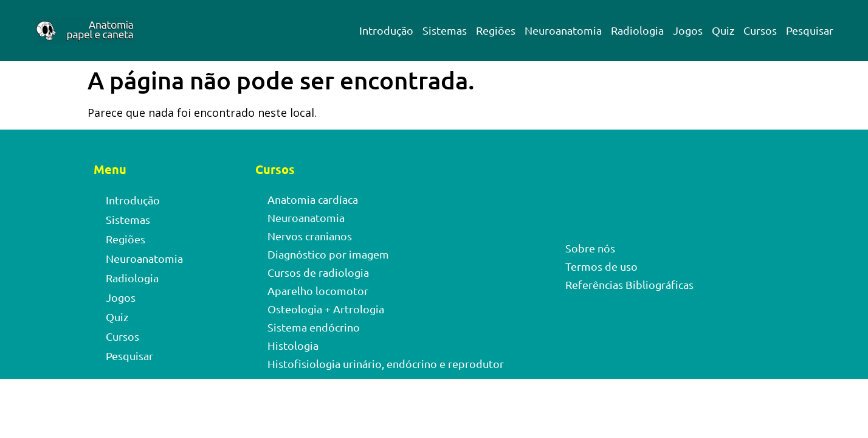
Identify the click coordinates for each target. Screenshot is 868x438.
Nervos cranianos (310, 236)
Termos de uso (601, 266)
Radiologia (637, 30)
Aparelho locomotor (318, 290)
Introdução (386, 30)
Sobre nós (590, 248)
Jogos (688, 30)
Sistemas (445, 30)
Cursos (760, 30)
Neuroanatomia (563, 30)
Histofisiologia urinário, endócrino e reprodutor (386, 363)
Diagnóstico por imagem (328, 254)
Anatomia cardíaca (313, 199)
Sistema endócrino (314, 327)
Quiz (723, 30)
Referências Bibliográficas (629, 284)
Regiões (496, 30)
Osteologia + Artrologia (326, 309)
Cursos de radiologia (318, 272)
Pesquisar (810, 30)
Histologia (293, 345)
